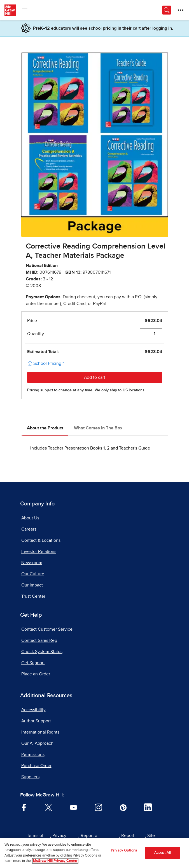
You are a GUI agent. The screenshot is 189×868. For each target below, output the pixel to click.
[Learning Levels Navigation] (25, 10)
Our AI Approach (37, 743)
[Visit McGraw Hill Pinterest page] (123, 807)
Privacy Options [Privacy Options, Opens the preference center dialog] (124, 851)
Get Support (33, 663)
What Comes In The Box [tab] (98, 428)
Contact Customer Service (47, 629)
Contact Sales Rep (39, 640)
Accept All (163, 853)
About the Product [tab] (45, 428)
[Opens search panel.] (167, 10)
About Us (30, 518)
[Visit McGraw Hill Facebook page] (24, 807)
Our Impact (32, 585)
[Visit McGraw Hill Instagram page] (98, 807)
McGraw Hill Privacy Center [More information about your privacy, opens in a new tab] (55, 861)
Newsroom (32, 563)
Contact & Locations (41, 540)
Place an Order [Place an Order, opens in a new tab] (36, 674)
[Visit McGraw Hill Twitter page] (49, 807)
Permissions (33, 755)
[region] (95, 853)
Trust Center (33, 596)
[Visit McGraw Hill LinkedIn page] (148, 807)
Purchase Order (36, 766)
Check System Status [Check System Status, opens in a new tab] (42, 652)
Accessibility (33, 710)
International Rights (40, 732)
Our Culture (33, 574)
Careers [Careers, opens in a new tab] (29, 529)
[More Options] (181, 10)
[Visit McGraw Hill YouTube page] (73, 807)
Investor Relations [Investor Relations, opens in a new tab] (39, 552)
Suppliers (30, 777)
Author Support (36, 721)
